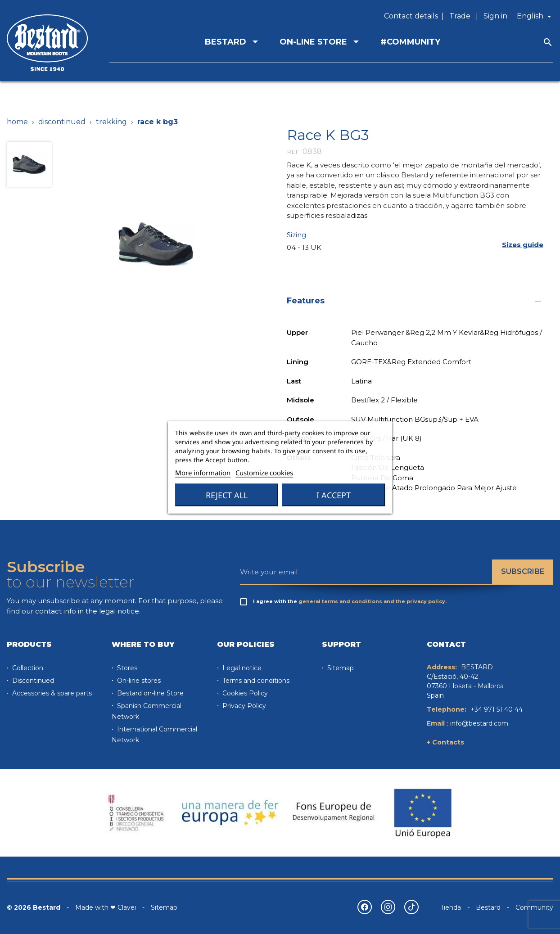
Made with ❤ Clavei (106, 907)
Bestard (488, 907)
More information (203, 472)
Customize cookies (264, 472)
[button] (523, 245)
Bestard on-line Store (149, 693)
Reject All (227, 495)
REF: (294, 152)
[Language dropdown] (535, 16)
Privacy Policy (243, 706)
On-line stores (138, 681)
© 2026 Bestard (34, 907)
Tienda (451, 907)
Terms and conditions (255, 681)
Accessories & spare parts (51, 693)
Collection (27, 668)
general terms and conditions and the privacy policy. (373, 601)
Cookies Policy (244, 693)
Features (415, 300)
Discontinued (32, 681)
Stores (126, 668)
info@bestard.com (479, 723)
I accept (334, 495)
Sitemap (340, 668)
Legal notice (241, 668)
